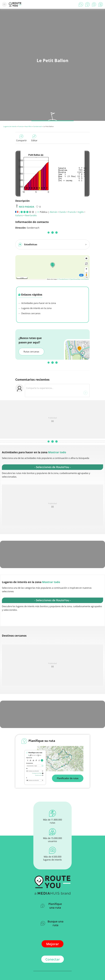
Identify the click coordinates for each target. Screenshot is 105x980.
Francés (72, 212)
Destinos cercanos (29, 288)
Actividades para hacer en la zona (37, 278)
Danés (63, 212)
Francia (21, 126)
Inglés (81, 212)
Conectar (53, 934)
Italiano (19, 215)
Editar (34, 138)
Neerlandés (31, 215)
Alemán (54, 212)
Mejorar (52, 919)
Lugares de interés (10, 126)
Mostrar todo (57, 427)
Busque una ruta (52, 898)
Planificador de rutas (68, 753)
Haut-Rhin (28, 126)
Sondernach (38, 126)
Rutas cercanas (31, 327)
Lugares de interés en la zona (35, 283)
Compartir (21, 138)
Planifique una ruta (51, 881)
